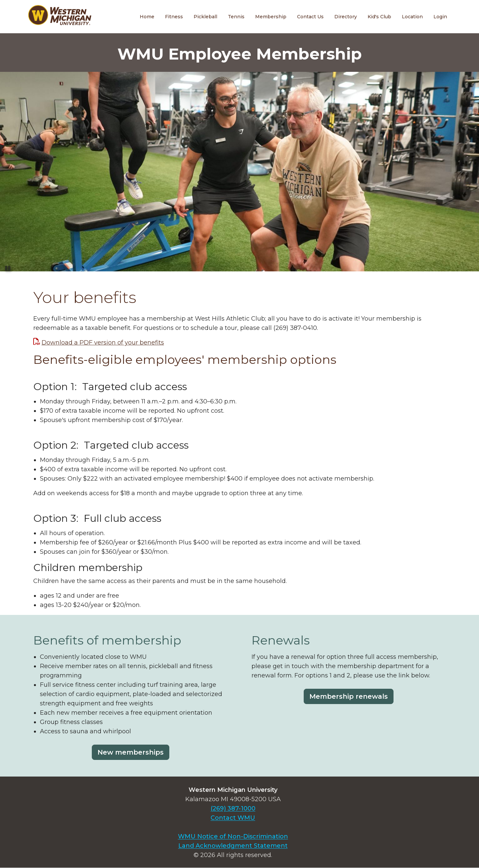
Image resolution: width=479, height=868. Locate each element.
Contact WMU (233, 818)
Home (147, 17)
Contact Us (310, 17)
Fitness (174, 17)
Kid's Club (379, 17)
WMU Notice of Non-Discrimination (233, 836)
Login (440, 17)
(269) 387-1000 (233, 808)
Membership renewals (349, 696)
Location (412, 17)
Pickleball (205, 17)
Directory (346, 17)
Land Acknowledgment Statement (233, 846)
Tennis (236, 17)
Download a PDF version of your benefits (103, 343)
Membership (271, 17)
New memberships (131, 752)
